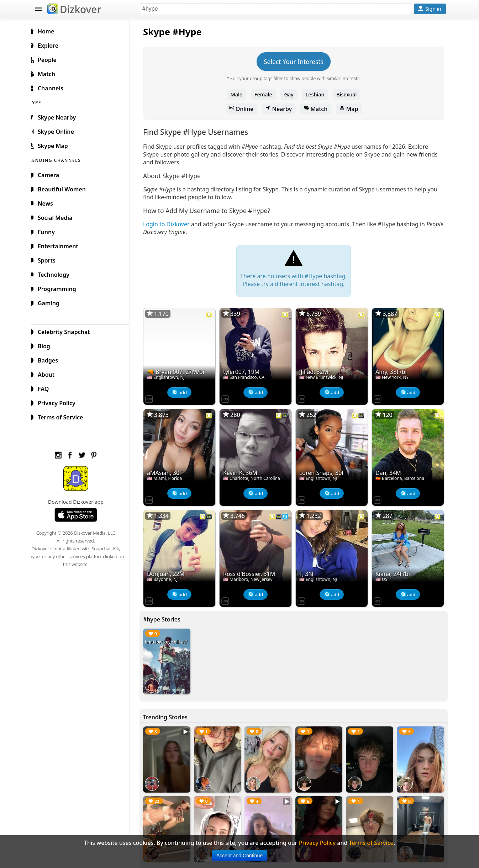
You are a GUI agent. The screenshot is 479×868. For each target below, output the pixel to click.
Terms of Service (64, 416)
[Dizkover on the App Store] (155, 397)
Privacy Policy (60, 402)
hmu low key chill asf (172, 638)
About (50, 374)
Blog (48, 345)
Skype (162, 32)
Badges (51, 359)
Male (239, 94)
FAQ (47, 388)
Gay (291, 94)
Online (244, 109)
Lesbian (318, 94)
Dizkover (74, 9)
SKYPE (43, 102)
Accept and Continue (239, 856)
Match (319, 109)
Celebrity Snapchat (67, 331)
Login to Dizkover (172, 224)
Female (266, 94)
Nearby (281, 109)
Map (352, 109)
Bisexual (349, 94)
